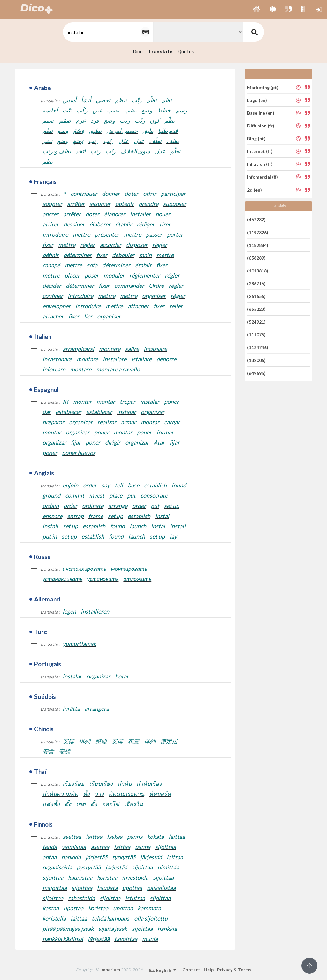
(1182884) (258, 245)
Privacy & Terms (234, 970)
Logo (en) (257, 100)
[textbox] (108, 32)
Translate (160, 52)
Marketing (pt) (263, 87)
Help (209, 970)
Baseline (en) (261, 113)
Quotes (186, 52)
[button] (256, 10)
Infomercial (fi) (262, 177)
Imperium (110, 970)
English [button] (161, 970)
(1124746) (258, 347)
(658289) (256, 258)
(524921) (256, 322)
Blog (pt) (256, 138)
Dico (138, 52)
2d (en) (255, 190)
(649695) (256, 373)
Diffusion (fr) (261, 126)
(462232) (256, 219)
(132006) (256, 360)
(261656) (256, 296)
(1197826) (258, 232)
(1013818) (258, 271)
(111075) (256, 335)
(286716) (256, 283)
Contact (191, 970)
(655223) (256, 309)
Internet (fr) (260, 151)
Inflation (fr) (260, 164)
